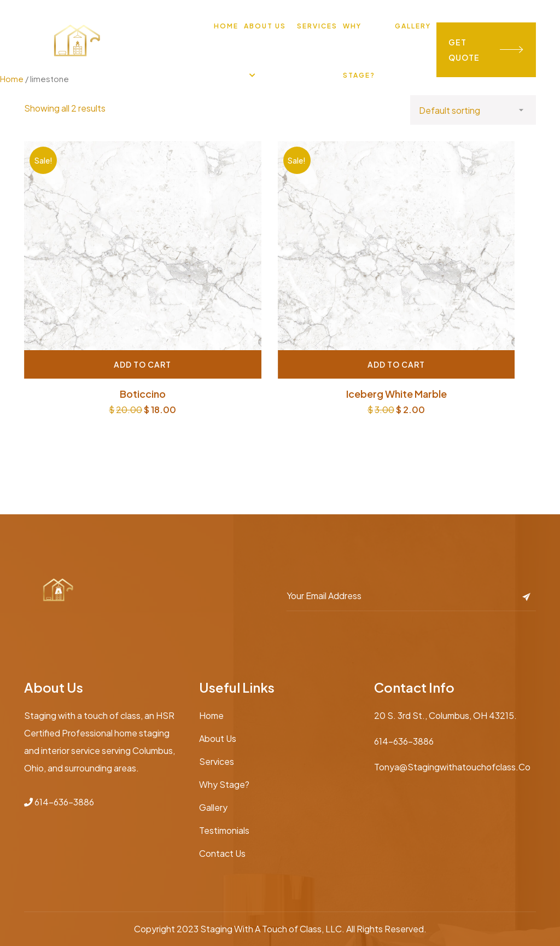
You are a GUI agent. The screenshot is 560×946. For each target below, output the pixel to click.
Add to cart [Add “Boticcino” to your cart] (142, 364)
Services (317, 26)
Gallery (413, 26)
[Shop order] (473, 110)
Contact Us (222, 853)
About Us (265, 26)
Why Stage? (224, 784)
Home (226, 26)
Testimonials (224, 830)
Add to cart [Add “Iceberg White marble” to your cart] (396, 364)
